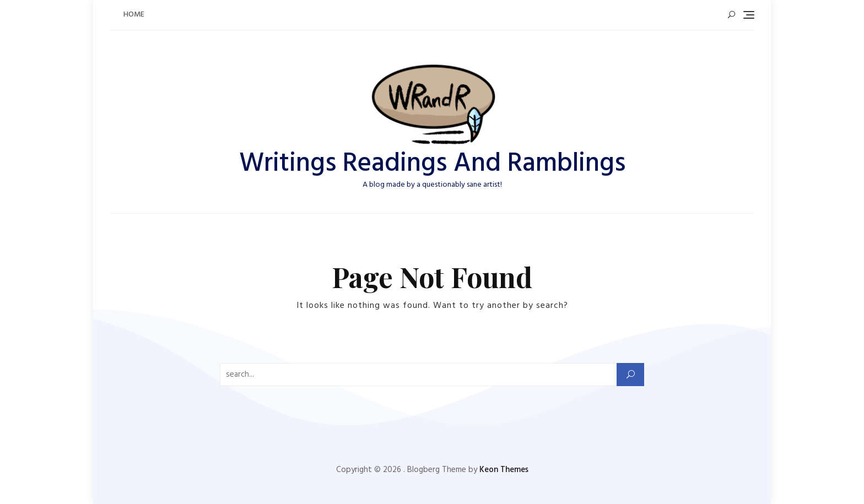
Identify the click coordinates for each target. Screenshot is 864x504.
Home (134, 15)
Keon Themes (504, 470)
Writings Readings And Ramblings (432, 164)
